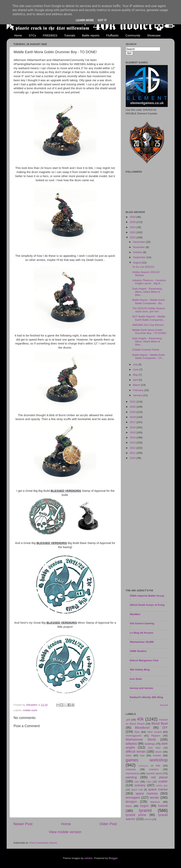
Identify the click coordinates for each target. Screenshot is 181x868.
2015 (133, 432)
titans (129, 806)
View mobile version (65, 832)
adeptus (131, 743)
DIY (165, 728)
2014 (133, 438)
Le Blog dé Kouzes (142, 633)
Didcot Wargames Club (144, 660)
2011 (133, 453)
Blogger (113, 858)
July (136, 364)
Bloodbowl (142, 728)
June (136, 370)
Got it (102, 20)
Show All (164, 705)
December (139, 242)
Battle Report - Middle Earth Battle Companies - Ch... (148, 356)
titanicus (155, 802)
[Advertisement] (147, 525)
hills (158, 766)
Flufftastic (112, 35)
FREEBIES (50, 35)
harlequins (144, 766)
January (138, 395)
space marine (158, 789)
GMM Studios (138, 651)
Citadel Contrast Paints (146, 350)
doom (159, 752)
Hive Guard (154, 732)
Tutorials (70, 35)
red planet (159, 777)
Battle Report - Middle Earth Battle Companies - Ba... (148, 302)
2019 (133, 412)
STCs (32, 35)
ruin (137, 782)
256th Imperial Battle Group (147, 596)
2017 (133, 422)
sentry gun (162, 786)
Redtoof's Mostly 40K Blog (146, 697)
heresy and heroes (141, 688)
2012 (133, 448)
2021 (133, 402)
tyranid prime (136, 815)
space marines (147, 793)
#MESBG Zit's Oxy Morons (148, 325)
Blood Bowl (160, 723)
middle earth (30, 710)
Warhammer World (141, 739)
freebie (157, 755)
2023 (133, 232)
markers (154, 769)
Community (133, 35)
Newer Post (23, 824)
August (137, 263)
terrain (154, 797)
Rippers (156, 736)
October (138, 252)
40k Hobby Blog (140, 670)
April (136, 380)
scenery (140, 785)
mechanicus (133, 773)
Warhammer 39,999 (142, 642)
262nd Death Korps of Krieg (147, 605)
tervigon (131, 802)
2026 (133, 217)
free (142, 755)
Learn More (85, 20)
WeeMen (135, 614)
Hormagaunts (134, 736)
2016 (133, 427)
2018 (133, 417)
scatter (163, 781)
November (139, 247)
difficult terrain (136, 751)
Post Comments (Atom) (43, 843)
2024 (133, 227)
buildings (150, 744)
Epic (137, 732)
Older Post (108, 824)
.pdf (128, 720)
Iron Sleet (136, 679)
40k (140, 719)
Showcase (154, 35)
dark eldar (154, 748)
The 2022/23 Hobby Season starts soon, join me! (149, 310)
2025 (133, 222)
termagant (133, 797)
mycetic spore (154, 773)
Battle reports (91, 35)
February (139, 390)
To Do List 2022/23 (143, 267)
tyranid (145, 810)
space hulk (137, 790)
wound (148, 819)
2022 (133, 237)
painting (131, 777)
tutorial (163, 806)
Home (18, 35)
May (136, 375)
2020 (133, 407)
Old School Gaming (142, 623)
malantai (131, 769)
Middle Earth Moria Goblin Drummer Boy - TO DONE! (149, 332)
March (137, 385)
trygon (144, 806)
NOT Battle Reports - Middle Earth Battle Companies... (149, 318)
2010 (133, 458)
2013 (133, 443)
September (140, 257)
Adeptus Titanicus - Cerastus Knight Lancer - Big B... (149, 282)
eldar (129, 755)
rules (149, 782)
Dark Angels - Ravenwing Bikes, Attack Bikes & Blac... (147, 292)
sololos (88, 858)
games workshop (147, 760)
